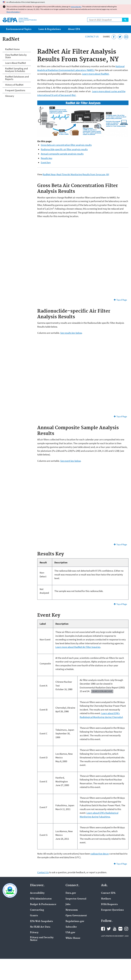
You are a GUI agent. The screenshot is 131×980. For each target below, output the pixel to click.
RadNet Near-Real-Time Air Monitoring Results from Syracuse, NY (76, 174)
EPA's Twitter (109, 929)
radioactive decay (100, 854)
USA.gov (70, 933)
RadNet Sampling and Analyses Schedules (16, 70)
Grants (34, 916)
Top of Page (122, 300)
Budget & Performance (43, 904)
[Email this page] (126, 37)
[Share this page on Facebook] (114, 37)
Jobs (68, 904)
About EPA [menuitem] (74, 29)
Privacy (34, 933)
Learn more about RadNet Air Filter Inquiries (78, 647)
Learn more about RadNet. (96, 74)
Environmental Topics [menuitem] (19, 29)
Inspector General (76, 899)
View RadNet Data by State (16, 56)
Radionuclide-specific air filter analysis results (64, 149)
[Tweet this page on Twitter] (120, 37)
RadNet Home (12, 49)
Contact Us (92, 37)
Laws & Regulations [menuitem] (50, 29)
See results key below (71, 333)
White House (73, 938)
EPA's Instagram (126, 929)
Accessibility (37, 893)
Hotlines (106, 899)
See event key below (70, 461)
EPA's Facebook (103, 929)
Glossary (10, 96)
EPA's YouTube (115, 929)
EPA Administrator (41, 899)
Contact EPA (108, 893)
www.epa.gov (76, 7)
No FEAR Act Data (40, 927)
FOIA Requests (109, 904)
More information (13, 12)
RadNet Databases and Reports (17, 78)
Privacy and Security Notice (42, 939)
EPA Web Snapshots (41, 921)
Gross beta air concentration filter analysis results (66, 145)
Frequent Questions (15, 90)
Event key (46, 162)
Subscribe (71, 927)
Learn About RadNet (16, 63)
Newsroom (72, 910)
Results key (47, 158)
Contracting (37, 910)
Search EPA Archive (102, 691)
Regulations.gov (75, 921)
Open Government (76, 916)
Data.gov (71, 893)
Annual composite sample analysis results (62, 154)
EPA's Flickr (120, 929)
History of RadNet (14, 85)
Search (125, 20)
